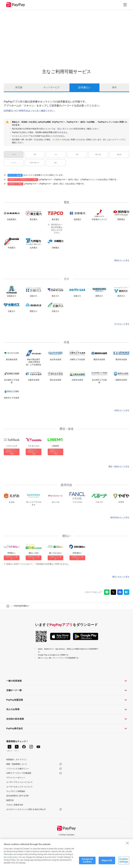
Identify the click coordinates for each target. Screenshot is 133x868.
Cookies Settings (124, 861)
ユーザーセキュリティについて (19, 787)
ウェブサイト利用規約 (16, 791)
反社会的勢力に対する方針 (18, 796)
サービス (14, 163)
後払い (56, 163)
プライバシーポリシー (16, 778)
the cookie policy (11, 858)
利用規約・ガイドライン (17, 760)
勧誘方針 (10, 800)
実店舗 (19, 87)
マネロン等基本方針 (15, 805)
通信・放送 (98, 155)
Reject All (107, 862)
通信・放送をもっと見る (119, 467)
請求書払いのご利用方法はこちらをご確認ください (29, 111)
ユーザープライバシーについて (19, 782)
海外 (114, 87)
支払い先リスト (64, 129)
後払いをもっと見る (121, 577)
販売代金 (119, 155)
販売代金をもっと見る (120, 517)
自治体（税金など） (35, 163)
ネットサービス (52, 87)
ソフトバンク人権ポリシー (18, 769)
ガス (56, 155)
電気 (35, 155)
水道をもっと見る (122, 410)
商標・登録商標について (17, 764)
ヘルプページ (116, 140)
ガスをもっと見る (122, 324)
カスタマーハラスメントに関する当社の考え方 (26, 809)
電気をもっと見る (122, 260)
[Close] (127, 844)
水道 (77, 155)
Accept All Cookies (87, 861)
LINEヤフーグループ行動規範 (19, 773)
